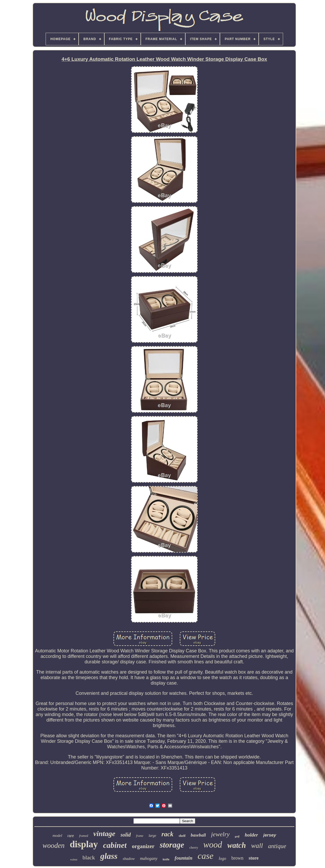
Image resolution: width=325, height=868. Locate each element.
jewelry (220, 834)
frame (140, 836)
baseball (198, 835)
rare (71, 836)
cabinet (115, 845)
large (152, 836)
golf (237, 836)
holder (251, 835)
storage (172, 845)
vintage (104, 834)
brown (237, 858)
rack (167, 834)
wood (213, 845)
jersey (270, 835)
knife (166, 859)
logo (222, 858)
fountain (183, 858)
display (84, 844)
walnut (74, 859)
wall (257, 846)
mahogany (149, 858)
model (57, 836)
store (254, 858)
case (205, 856)
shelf (182, 836)
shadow (129, 859)
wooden (53, 845)
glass (109, 856)
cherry (194, 847)
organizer (143, 846)
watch (237, 845)
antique (277, 846)
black (89, 857)
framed (84, 836)
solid (126, 835)
